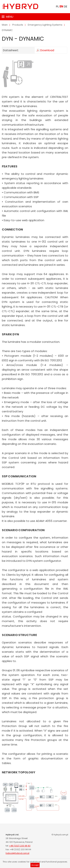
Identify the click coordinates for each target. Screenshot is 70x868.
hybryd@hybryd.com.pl (17, 853)
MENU (7, 17)
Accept (35, 865)
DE (66, 6)
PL (57, 6)
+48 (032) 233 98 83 (20, 846)
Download (47, 50)
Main (5, 25)
